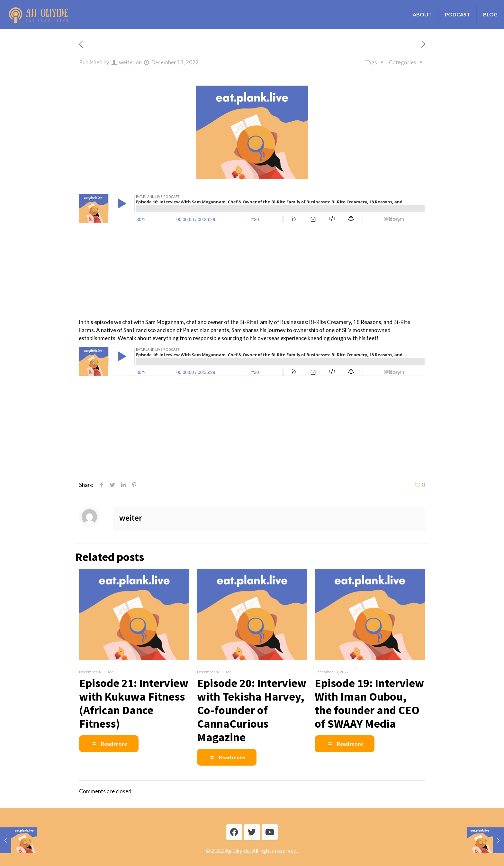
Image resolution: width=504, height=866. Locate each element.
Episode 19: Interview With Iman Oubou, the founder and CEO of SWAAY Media (369, 703)
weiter (127, 62)
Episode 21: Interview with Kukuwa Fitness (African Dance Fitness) (134, 703)
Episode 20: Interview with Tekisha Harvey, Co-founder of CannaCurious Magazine (252, 710)
